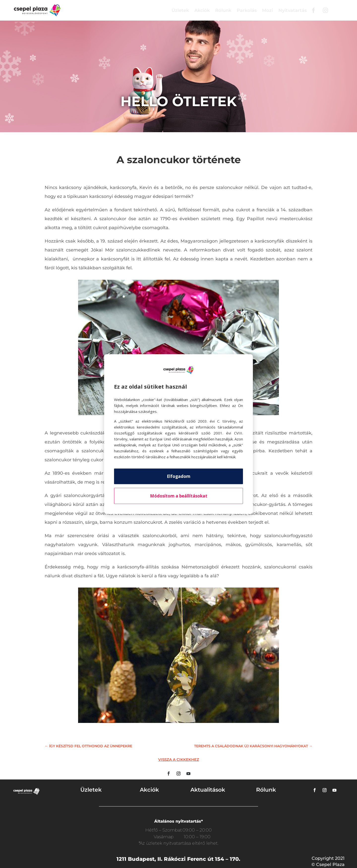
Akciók (202, 10)
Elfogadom (179, 476)
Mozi (268, 10)
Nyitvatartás (293, 10)
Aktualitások (208, 790)
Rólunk (223, 10)
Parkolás (247, 10)
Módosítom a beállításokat (179, 496)
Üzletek (180, 10)
